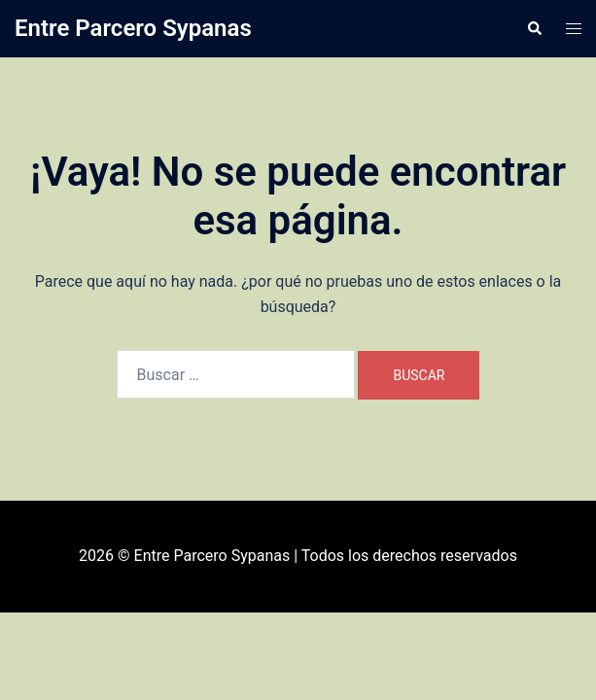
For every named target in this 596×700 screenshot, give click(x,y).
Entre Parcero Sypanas (133, 28)
